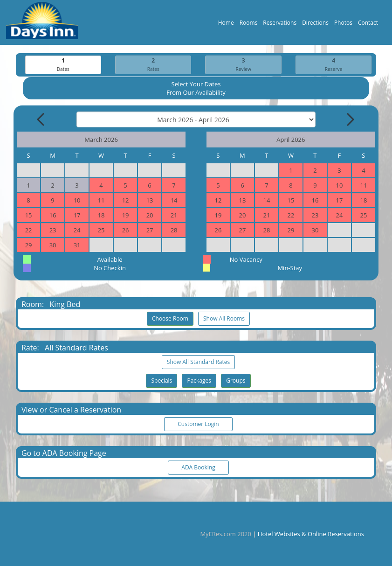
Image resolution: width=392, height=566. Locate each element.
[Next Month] (350, 120)
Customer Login (199, 424)
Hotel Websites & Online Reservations (311, 534)
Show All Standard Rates (198, 362)
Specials (162, 381)
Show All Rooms (224, 319)
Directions (315, 25)
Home (226, 25)
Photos (343, 25)
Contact (368, 25)
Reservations (280, 25)
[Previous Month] (41, 120)
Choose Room (170, 319)
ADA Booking (199, 468)
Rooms (249, 25)
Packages (199, 381)
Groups (236, 381)
